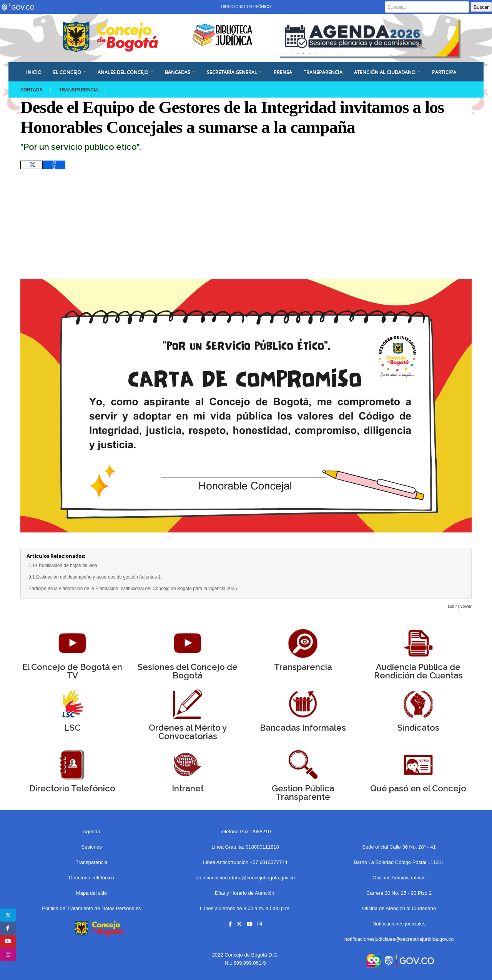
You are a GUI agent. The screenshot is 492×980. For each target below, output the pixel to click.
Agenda (92, 832)
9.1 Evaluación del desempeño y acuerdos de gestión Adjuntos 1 (95, 577)
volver (466, 606)
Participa (444, 72)
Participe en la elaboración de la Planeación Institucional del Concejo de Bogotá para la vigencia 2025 (133, 589)
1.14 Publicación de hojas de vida (63, 565)
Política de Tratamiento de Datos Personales (91, 908)
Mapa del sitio (91, 893)
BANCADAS (180, 72)
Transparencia (323, 72)
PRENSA (283, 72)
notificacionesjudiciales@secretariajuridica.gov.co (399, 939)
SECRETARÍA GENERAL (234, 72)
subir (452, 606)
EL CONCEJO (70, 72)
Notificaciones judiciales (399, 924)
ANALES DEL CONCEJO (125, 72)
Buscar (481, 7)
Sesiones (91, 847)
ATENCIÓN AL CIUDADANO (387, 72)
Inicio (34, 72)
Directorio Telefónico (246, 7)
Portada (32, 90)
